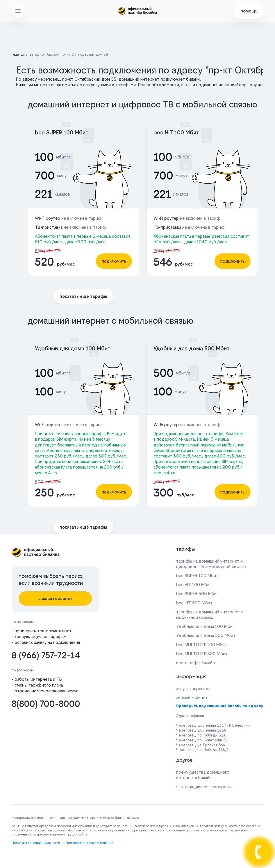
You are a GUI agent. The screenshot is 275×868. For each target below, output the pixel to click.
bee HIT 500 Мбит (194, 603)
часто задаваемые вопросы (204, 787)
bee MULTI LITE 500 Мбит (202, 654)
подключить (114, 261)
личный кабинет (192, 697)
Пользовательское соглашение (90, 843)
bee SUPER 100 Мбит (62, 133)
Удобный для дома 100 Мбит (73, 349)
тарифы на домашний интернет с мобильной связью (209, 615)
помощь (249, 11)
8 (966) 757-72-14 (46, 655)
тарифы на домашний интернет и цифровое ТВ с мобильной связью (211, 564)
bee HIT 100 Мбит (176, 133)
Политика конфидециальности (36, 843)
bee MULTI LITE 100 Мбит (202, 645)
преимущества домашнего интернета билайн (203, 775)
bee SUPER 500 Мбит (198, 594)
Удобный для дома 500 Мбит (192, 349)
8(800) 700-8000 (46, 704)
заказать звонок (55, 598)
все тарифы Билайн (195, 663)
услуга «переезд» (193, 688)
